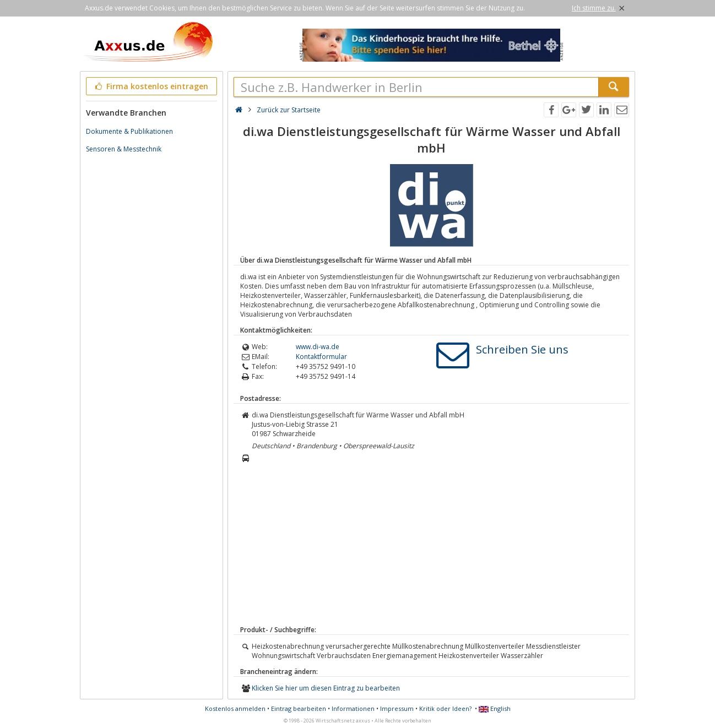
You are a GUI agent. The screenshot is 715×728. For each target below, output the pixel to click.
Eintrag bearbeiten (299, 708)
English (495, 708)
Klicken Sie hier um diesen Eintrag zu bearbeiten (326, 688)
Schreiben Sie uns (522, 349)
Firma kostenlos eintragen (151, 86)
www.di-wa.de (318, 347)
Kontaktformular (321, 357)
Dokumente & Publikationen (129, 131)
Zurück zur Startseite (289, 110)
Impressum (397, 708)
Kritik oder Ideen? (445, 708)
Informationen (353, 708)
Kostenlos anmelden (235, 708)
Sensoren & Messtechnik (124, 149)
